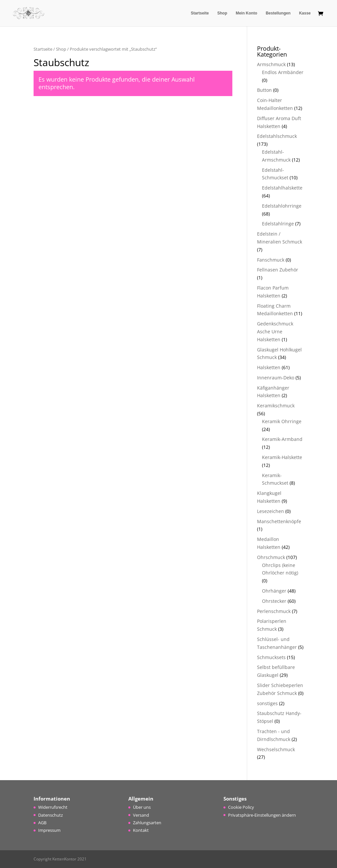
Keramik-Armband (282, 439)
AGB (42, 823)
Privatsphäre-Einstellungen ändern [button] (262, 815)
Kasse (305, 13)
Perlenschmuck (274, 611)
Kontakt (141, 830)
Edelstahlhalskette (282, 188)
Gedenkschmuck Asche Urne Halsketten (275, 332)
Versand (141, 815)
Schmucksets (271, 657)
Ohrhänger (274, 591)
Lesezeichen (271, 511)
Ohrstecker (274, 601)
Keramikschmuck (276, 406)
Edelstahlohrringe (282, 206)
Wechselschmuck (276, 749)
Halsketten (269, 367)
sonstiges (267, 703)
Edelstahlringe (278, 224)
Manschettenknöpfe (279, 521)
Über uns (142, 807)
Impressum (49, 830)
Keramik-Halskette (282, 457)
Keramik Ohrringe (282, 421)
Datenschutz (51, 815)
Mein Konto (246, 13)
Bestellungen (278, 13)
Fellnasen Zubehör (278, 270)
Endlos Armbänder (283, 72)
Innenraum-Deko (276, 378)
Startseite (200, 13)
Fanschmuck (271, 260)
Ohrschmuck (271, 557)
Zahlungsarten (147, 823)
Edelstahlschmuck (277, 136)
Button (264, 90)
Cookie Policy (241, 807)
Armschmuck (271, 64)
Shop (222, 13)
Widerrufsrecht (53, 807)
